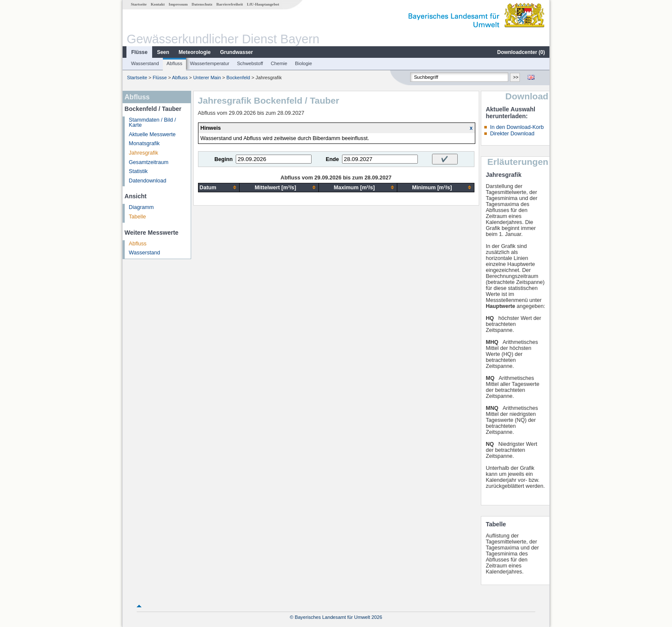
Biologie (303, 63)
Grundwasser (237, 52)
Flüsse (139, 52)
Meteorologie (195, 52)
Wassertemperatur (210, 63)
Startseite (139, 4)
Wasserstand (145, 63)
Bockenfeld (238, 78)
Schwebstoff (250, 63)
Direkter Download (512, 134)
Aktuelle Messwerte (152, 134)
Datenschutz (202, 4)
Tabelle (138, 217)
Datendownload (148, 181)
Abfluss (175, 63)
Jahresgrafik (144, 153)
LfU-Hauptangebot (263, 4)
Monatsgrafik (144, 143)
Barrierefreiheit (230, 4)
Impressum (178, 4)
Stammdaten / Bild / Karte (153, 123)
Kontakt (158, 4)
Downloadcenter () (521, 52)
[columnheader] (219, 187)
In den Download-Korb (517, 127)
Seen (163, 52)
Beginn (223, 159)
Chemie (279, 63)
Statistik (138, 171)
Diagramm (141, 207)
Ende (332, 159)
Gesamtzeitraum (149, 162)
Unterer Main (207, 78)
